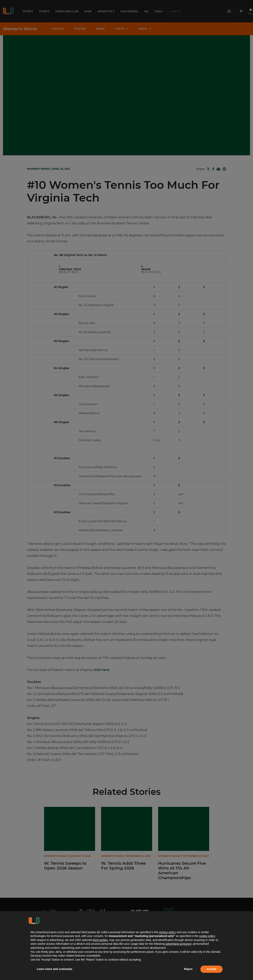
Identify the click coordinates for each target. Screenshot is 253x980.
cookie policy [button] (207, 936)
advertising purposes (178, 944)
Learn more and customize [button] (55, 969)
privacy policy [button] (167, 932)
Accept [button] (211, 969)
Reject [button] (188, 969)
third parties (100, 940)
